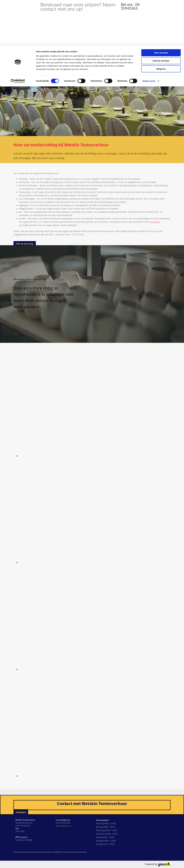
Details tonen (149, 35)
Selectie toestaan (161, 15)
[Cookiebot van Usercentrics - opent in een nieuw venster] (18, 35)
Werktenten (129, 58)
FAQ (156, 58)
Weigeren (161, 23)
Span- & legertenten (108, 58)
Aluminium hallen (48, 58)
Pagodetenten (69, 58)
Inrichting (144, 58)
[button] (25, 244)
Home (31, 58)
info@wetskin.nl (65, 826)
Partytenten (87, 58)
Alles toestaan (161, 7)
